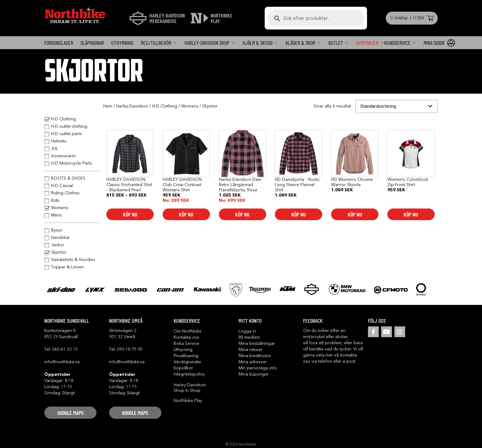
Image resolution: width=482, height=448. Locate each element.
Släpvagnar (92, 43)
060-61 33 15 (65, 349)
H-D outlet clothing (69, 127)
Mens (56, 215)
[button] (70, 413)
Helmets (59, 141)
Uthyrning (122, 43)
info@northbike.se (62, 362)
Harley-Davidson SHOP (207, 43)
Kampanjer (367, 43)
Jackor (58, 245)
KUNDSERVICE (397, 43)
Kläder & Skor (300, 43)
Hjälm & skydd (257, 43)
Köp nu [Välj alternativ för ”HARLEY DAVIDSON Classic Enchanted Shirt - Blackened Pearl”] (130, 214)
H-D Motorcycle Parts (71, 163)
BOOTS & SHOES (68, 178)
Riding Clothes (65, 193)
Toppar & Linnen (67, 267)
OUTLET (336, 43)
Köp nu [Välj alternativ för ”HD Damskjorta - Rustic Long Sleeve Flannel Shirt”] (299, 214)
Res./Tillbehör (156, 43)
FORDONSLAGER (59, 43)
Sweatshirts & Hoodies (73, 260)
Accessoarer (63, 156)
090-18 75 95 (130, 349)
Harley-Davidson (132, 106)
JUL (55, 149)
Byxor (57, 230)
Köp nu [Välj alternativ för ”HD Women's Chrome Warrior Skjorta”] (355, 214)
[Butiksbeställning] (397, 106)
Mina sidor (434, 43)
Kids (55, 201)
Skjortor (59, 252)
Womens (190, 106)
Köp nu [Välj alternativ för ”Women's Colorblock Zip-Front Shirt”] (411, 214)
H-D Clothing (165, 106)
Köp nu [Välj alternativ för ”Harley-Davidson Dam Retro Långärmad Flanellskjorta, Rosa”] (242, 214)
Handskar (60, 238)
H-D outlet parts (66, 134)
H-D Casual (62, 186)
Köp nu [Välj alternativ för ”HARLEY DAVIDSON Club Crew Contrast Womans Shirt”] (186, 214)
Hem (108, 106)
